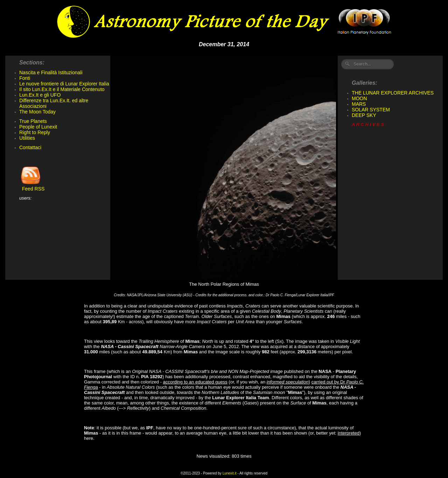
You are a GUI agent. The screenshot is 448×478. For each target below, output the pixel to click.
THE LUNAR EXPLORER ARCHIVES (393, 93)
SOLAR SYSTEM (371, 110)
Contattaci (30, 147)
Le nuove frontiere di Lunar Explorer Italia (64, 84)
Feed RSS (32, 186)
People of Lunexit (38, 127)
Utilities (27, 138)
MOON (359, 98)
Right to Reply (35, 132)
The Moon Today (37, 112)
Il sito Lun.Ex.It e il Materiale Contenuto (62, 89)
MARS (359, 104)
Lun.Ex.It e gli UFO (40, 95)
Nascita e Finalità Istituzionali (51, 72)
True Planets (33, 121)
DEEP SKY (364, 115)
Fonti (25, 78)
